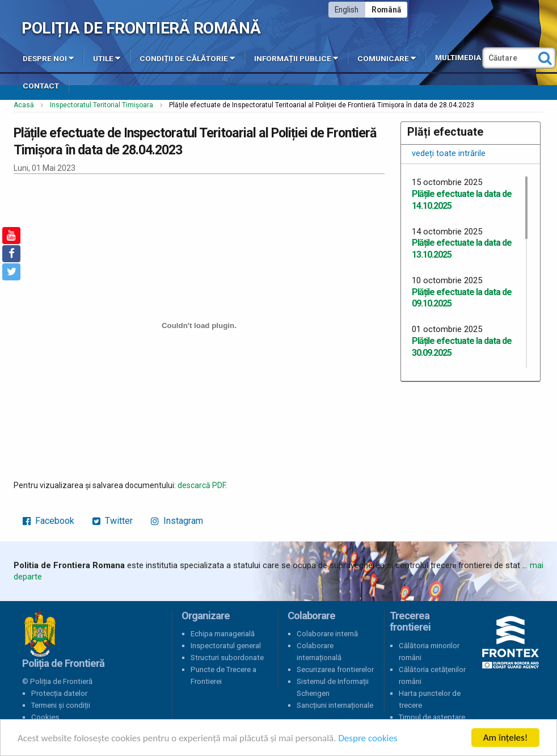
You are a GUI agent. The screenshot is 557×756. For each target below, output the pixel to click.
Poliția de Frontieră (40, 634)
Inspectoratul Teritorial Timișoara (102, 105)
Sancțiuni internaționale (335, 705)
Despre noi (48, 58)
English (347, 10)
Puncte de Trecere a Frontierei (223, 675)
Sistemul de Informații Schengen (333, 687)
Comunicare (387, 58)
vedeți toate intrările (449, 153)
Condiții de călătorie (187, 58)
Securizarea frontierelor (335, 669)
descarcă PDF (201, 485)
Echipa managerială (223, 634)
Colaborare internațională (319, 652)
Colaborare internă (327, 634)
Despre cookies (368, 738)
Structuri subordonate (227, 658)
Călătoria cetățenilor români (432, 675)
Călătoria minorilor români (429, 652)
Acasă (24, 105)
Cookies (45, 717)
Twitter (113, 521)
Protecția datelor (59, 693)
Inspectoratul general (226, 646)
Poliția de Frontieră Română (141, 28)
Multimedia (458, 58)
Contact (41, 86)
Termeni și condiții (61, 705)
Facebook (48, 521)
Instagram (177, 521)
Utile (107, 58)
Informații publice (296, 58)
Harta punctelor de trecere (430, 699)
